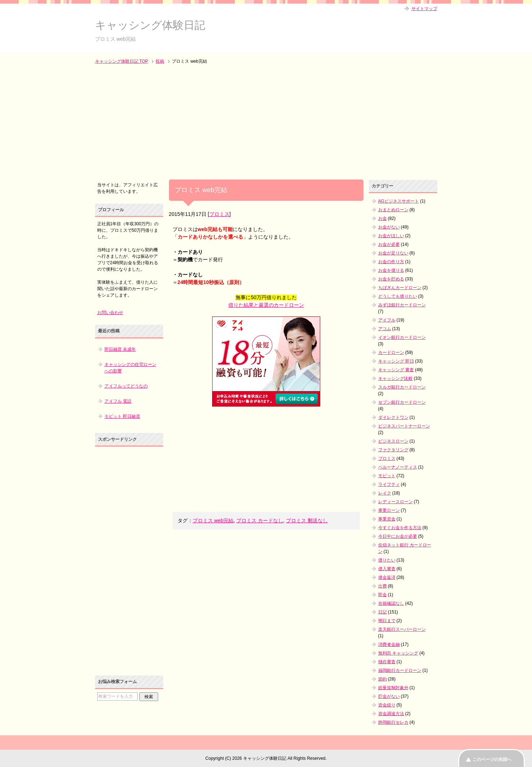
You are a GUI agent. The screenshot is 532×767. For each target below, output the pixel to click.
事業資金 (387, 519)
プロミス (219, 214)
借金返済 (387, 577)
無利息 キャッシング (398, 653)
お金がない (389, 227)
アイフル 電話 (118, 401)
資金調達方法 (391, 714)
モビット (387, 476)
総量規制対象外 (393, 688)
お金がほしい (391, 236)
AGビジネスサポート (399, 201)
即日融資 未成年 (120, 349)
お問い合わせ (110, 312)
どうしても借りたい (398, 296)
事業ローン (389, 510)
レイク (385, 493)
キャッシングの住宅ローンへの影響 (130, 368)
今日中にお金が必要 (398, 536)
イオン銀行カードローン (402, 337)
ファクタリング (393, 450)
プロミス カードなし (260, 520)
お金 (383, 218)
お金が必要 (389, 244)
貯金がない (389, 696)
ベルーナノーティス (398, 467)
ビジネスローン (393, 441)
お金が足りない (393, 253)
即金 (383, 595)
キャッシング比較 (395, 378)
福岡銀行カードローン (400, 670)
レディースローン (395, 502)
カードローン (391, 353)
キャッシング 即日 (396, 361)
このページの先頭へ (492, 759)
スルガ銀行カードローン (402, 387)
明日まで (387, 621)
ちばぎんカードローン (400, 288)
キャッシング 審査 (396, 370)
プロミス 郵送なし (307, 520)
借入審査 (387, 569)
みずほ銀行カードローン (402, 305)
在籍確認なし (391, 603)
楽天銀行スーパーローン (402, 629)
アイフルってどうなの (126, 386)
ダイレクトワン (393, 417)
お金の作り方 (391, 262)
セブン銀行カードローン (402, 402)
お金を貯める (391, 279)
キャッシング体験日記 (150, 25)
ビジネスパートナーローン (404, 426)
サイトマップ (424, 9)
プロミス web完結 (213, 520)
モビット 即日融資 (122, 416)
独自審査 (387, 662)
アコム (385, 329)
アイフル (387, 320)
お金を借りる (391, 270)
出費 (383, 586)
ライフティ (389, 484)
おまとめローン (393, 210)
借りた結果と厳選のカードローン (266, 305)
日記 (383, 612)
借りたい (387, 560)
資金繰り (387, 705)
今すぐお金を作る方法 (400, 528)
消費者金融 (389, 644)
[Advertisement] (266, 123)
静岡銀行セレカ (393, 722)
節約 (383, 679)
